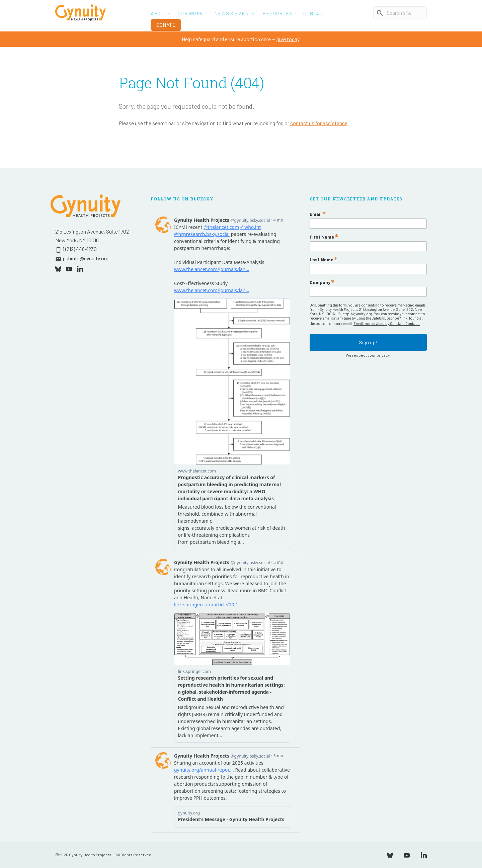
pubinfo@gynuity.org (86, 258)
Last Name (322, 260)
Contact (314, 13)
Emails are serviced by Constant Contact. (387, 323)
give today (288, 39)
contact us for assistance (319, 123)
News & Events (235, 13)
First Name (322, 237)
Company (320, 282)
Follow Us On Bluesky (182, 199)
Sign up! (368, 341)
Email (316, 214)
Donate (166, 25)
